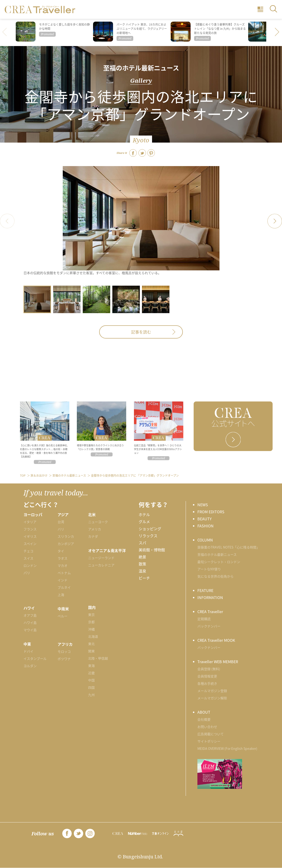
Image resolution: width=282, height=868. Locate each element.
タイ (61, 551)
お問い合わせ (207, 727)
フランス (30, 529)
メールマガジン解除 (212, 698)
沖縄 (91, 629)
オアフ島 (30, 615)
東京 (91, 615)
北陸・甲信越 (98, 658)
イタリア (30, 522)
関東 (91, 651)
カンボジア (66, 544)
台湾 (61, 522)
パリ (27, 573)
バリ (61, 529)
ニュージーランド (101, 558)
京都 (91, 622)
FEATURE (205, 590)
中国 (91, 680)
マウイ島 (30, 630)
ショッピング (150, 529)
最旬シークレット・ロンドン (219, 562)
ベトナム (64, 573)
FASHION (206, 526)
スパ (142, 543)
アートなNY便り (209, 569)
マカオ (63, 565)
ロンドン (30, 565)
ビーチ (144, 578)
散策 (142, 564)
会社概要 (204, 719)
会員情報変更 (207, 676)
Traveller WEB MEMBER (218, 662)
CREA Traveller (210, 611)
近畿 (91, 673)
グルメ (144, 522)
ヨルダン (30, 666)
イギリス (30, 536)
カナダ (93, 536)
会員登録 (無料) (209, 669)
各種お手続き (207, 683)
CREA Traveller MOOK (216, 640)
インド (63, 580)
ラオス (63, 558)
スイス (28, 558)
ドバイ (28, 651)
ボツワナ (64, 659)
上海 (61, 595)
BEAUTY (205, 519)
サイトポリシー (209, 741)
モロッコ (64, 651)
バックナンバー (209, 626)
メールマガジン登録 (212, 691)
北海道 (93, 636)
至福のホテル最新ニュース (141, 68)
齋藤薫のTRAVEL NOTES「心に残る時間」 (229, 547)
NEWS (203, 505)
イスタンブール (35, 658)
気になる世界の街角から (215, 576)
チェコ (28, 551)
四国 (91, 687)
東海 (91, 666)
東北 (91, 644)
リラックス (148, 536)
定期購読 (204, 619)
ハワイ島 (30, 623)
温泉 (142, 571)
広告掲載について (211, 734)
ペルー (63, 616)
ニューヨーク (98, 522)
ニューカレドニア (101, 565)
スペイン (30, 544)
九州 (91, 695)
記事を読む (141, 332)
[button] (277, 32)
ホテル (144, 514)
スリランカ (66, 536)
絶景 (142, 557)
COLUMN (205, 540)
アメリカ (95, 529)
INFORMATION (210, 597)
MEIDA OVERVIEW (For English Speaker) (227, 748)
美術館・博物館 (152, 550)
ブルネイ (64, 587)
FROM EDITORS (211, 512)
